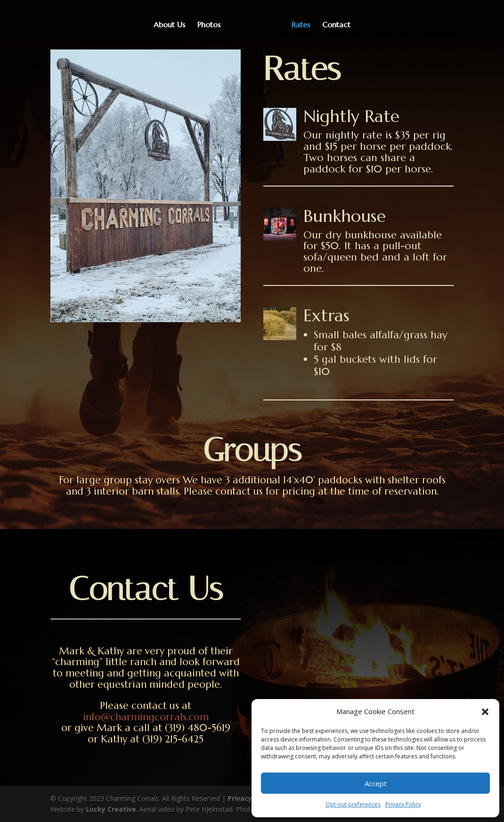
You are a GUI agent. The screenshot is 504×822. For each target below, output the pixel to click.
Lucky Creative (111, 809)
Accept (376, 783)
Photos (212, 25)
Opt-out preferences (353, 804)
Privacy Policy (403, 804)
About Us (173, 25)
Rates (297, 25)
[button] (485, 712)
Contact (333, 25)
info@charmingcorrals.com (146, 717)
